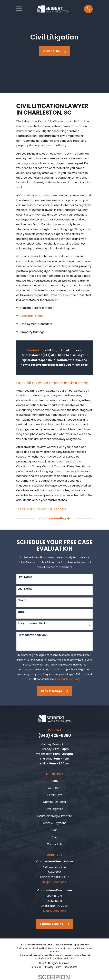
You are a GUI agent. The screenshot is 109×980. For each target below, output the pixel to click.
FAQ (54, 830)
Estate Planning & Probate (54, 816)
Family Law (54, 795)
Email (21, 612)
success (79, 126)
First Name (25, 577)
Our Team (54, 788)
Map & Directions (54, 882)
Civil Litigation (54, 809)
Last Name (25, 589)
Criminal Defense (54, 802)
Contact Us (55, 51)
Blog (55, 837)
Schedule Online (55, 924)
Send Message (55, 691)
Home (54, 781)
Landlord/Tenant (32, 316)
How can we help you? (33, 635)
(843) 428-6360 (55, 736)
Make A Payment (55, 823)
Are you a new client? (32, 624)
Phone (22, 600)
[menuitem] (37, 967)
